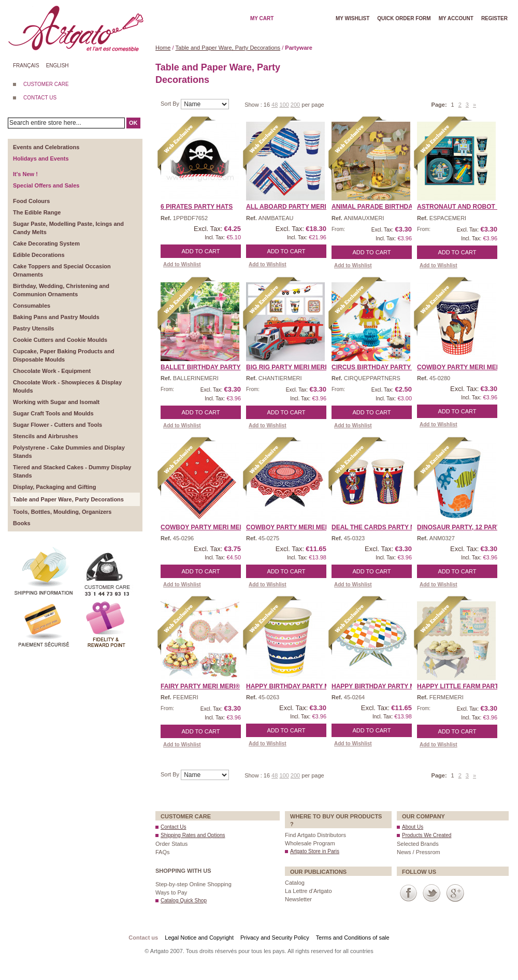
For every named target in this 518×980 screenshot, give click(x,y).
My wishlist (352, 18)
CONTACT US (40, 98)
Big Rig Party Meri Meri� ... (293, 367)
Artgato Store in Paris (315, 851)
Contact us (143, 938)
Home (163, 48)
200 (295, 105)
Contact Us (173, 827)
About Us (413, 827)
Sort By (171, 104)
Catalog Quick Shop (184, 900)
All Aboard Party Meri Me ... (295, 207)
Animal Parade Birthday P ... (380, 207)
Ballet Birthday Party (200, 367)
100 (284, 105)
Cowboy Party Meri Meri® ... (465, 367)
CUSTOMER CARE (46, 84)
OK (133, 123)
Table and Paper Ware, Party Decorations (228, 48)
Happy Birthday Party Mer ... (296, 686)
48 (275, 105)
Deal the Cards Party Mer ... (381, 527)
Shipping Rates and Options (193, 835)
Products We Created (427, 835)
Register (494, 18)
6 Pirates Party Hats (197, 207)
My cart (262, 18)
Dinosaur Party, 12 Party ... (464, 527)
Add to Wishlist (182, 264)
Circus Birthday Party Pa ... (379, 367)
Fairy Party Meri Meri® (200, 686)
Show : (254, 105)
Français (26, 66)
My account (456, 18)
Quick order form (404, 18)
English (57, 66)
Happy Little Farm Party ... (463, 686)
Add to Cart (201, 251)
